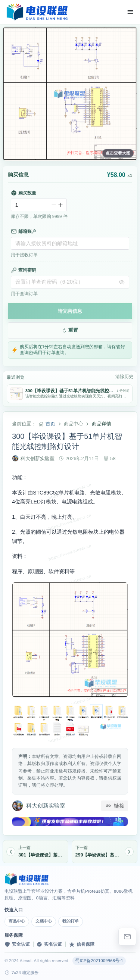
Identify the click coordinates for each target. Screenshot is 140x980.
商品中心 (17, 921)
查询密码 (24, 270)
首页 (50, 424)
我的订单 (71, 921)
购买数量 (24, 193)
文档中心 (44, 921)
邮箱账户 (24, 231)
